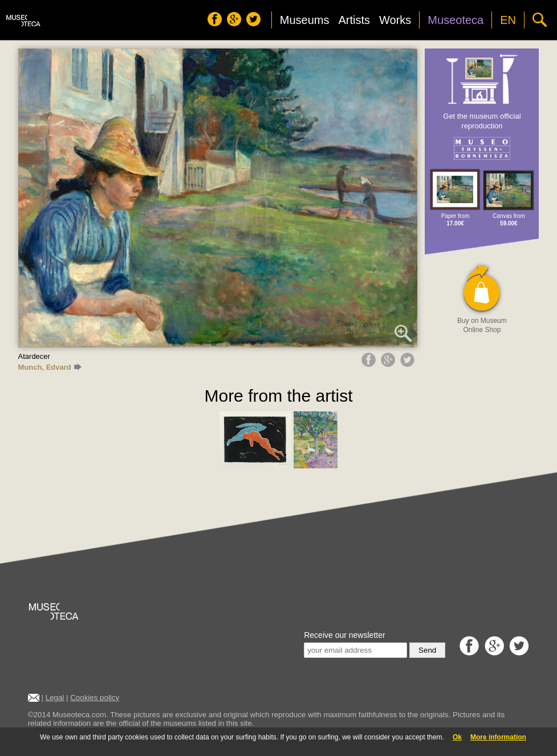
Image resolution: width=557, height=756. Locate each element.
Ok (457, 737)
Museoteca (456, 20)
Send (427, 650)
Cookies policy (95, 698)
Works (395, 20)
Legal (55, 698)
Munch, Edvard (50, 367)
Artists (354, 20)
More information (498, 737)
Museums (305, 20)
